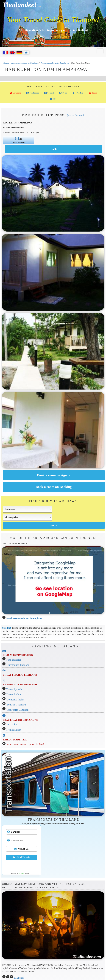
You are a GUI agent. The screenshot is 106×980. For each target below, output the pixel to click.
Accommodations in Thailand (25, 63)
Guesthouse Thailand (18, 665)
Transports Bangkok (17, 710)
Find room (33, 93)
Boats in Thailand (16, 705)
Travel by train (14, 689)
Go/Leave (15, 93)
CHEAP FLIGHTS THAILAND (20, 675)
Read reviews (18, 143)
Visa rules (12, 725)
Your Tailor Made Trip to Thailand (25, 744)
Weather (78, 93)
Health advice (14, 730)
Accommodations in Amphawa (55, 63)
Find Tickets (22, 857)
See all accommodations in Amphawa (24, 618)
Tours (93, 93)
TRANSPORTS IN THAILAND (20, 685)
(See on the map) (75, 115)
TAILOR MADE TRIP (15, 740)
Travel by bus (14, 694)
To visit (49, 93)
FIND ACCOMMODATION (18, 655)
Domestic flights (15, 700)
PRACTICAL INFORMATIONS (20, 720)
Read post (19, 978)
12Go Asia (21, 874)
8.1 (17, 138)
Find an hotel (14, 660)
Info (53, 99)
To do (63, 93)
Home (6, 63)
